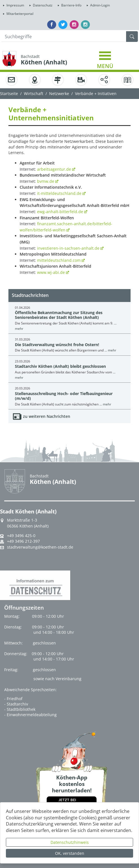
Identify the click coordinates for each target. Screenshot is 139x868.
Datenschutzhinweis (70, 842)
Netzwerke (59, 93)
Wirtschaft (34, 93)
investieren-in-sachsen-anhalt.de (68, 248)
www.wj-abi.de (51, 272)
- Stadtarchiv (16, 704)
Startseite (9, 93)
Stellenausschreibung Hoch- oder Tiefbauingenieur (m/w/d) (64, 396)
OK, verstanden (70, 853)
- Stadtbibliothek (20, 709)
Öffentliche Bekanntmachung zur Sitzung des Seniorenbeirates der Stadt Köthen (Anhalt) (59, 315)
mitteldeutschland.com (59, 260)
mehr (19, 329)
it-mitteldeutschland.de (59, 193)
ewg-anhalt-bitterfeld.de (60, 212)
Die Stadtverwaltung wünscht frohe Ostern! (57, 345)
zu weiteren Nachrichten (47, 416)
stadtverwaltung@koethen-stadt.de (40, 547)
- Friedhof (13, 699)
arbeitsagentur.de (54, 169)
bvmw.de (46, 181)
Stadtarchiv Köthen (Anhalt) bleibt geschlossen (60, 366)
